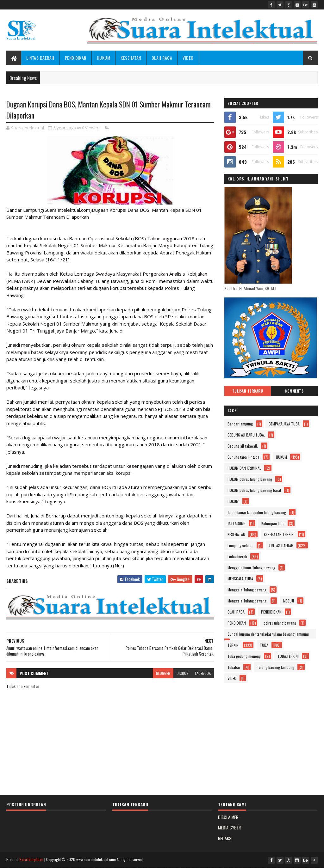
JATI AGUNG (237, 523)
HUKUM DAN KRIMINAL (244, 468)
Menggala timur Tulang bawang (251, 568)
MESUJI (289, 601)
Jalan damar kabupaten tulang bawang (257, 512)
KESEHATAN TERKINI (279, 534)
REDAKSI (225, 838)
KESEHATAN (131, 58)
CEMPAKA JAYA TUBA (284, 424)
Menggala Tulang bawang (247, 590)
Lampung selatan (240, 545)
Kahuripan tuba (273, 523)
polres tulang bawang (280, 623)
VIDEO (188, 58)
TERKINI (234, 645)
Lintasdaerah (237, 556)
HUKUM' (233, 501)
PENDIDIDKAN (271, 612)
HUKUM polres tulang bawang (250, 479)
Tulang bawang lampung (276, 667)
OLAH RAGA (162, 58)
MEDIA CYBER (229, 827)
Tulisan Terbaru (248, 391)
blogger (163, 673)
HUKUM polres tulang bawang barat (254, 490)
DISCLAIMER (228, 817)
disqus (183, 673)
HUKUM (104, 58)
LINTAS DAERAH (40, 58)
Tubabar (234, 667)
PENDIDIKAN (76, 58)
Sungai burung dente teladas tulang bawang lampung (268, 634)
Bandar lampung (240, 424)
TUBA (264, 645)
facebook (203, 673)
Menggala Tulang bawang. (247, 601)
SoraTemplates (31, 859)
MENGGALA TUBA (240, 579)
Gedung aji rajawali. (243, 446)
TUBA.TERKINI (288, 656)
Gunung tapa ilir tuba (243, 457)
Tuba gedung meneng (244, 656)
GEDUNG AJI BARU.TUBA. (246, 435)
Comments (294, 391)
